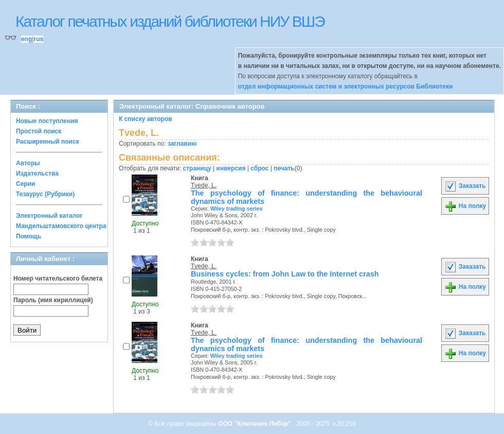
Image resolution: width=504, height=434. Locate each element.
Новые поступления (47, 121)
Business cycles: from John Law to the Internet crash (285, 274)
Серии (25, 184)
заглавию (182, 144)
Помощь (29, 236)
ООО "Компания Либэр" (255, 424)
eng (26, 39)
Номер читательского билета (58, 279)
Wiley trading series (237, 209)
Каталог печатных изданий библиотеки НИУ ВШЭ (170, 21)
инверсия (231, 168)
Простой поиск (39, 131)
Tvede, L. (204, 185)
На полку (465, 206)
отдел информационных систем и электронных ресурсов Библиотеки (346, 86)
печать (284, 168)
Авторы (28, 163)
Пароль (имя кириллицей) (53, 300)
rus (38, 39)
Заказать (465, 186)
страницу (197, 168)
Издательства (37, 173)
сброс (259, 168)
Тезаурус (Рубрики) (45, 194)
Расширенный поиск (48, 142)
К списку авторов (146, 119)
